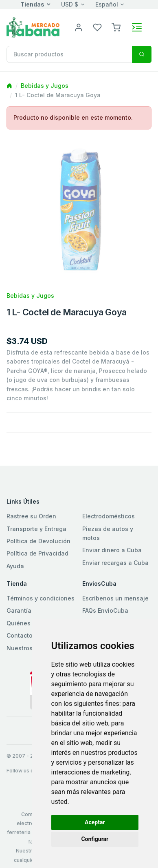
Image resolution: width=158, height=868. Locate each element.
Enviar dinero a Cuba (112, 550)
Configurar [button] (95, 839)
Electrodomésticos (109, 516)
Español (107, 4)
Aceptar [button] (95, 822)
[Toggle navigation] (137, 27)
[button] (116, 27)
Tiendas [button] (32, 4)
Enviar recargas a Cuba (115, 563)
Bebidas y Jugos (45, 86)
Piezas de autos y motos (108, 533)
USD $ (70, 4)
